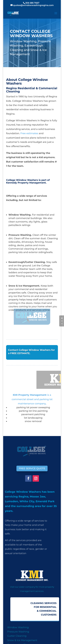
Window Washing (18, 627)
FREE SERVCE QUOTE (32, 468)
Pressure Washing (18, 632)
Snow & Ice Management (22, 640)
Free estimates (29, 133)
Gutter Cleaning (17, 636)
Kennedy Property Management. (26, 183)
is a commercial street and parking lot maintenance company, (32, 399)
